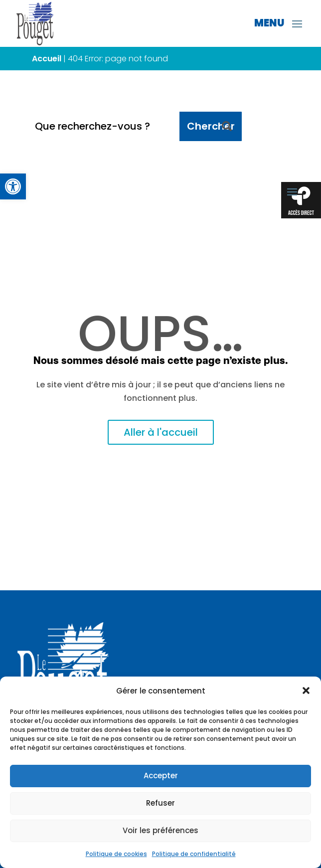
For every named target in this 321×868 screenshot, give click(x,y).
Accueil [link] (47, 59)
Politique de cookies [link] (116, 854)
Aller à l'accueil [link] (161, 432)
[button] (306, 691)
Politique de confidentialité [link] (194, 854)
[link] (13, 186)
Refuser (160, 803)
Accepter (161, 776)
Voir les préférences (160, 830)
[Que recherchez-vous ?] (104, 126)
